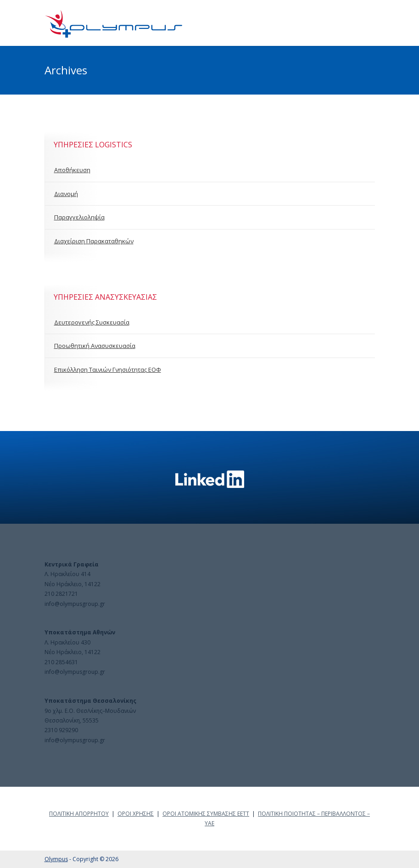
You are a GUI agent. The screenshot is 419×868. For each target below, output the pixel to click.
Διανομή (66, 194)
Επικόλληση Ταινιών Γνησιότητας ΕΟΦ (108, 370)
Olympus (56, 859)
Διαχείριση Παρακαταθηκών (94, 241)
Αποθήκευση (72, 170)
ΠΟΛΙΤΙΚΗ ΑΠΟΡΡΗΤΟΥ (79, 814)
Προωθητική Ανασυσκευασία (95, 346)
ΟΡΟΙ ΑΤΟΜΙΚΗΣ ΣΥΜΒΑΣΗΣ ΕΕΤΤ (206, 814)
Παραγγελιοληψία (79, 217)
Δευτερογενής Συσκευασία (92, 322)
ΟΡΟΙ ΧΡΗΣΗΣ (136, 814)
